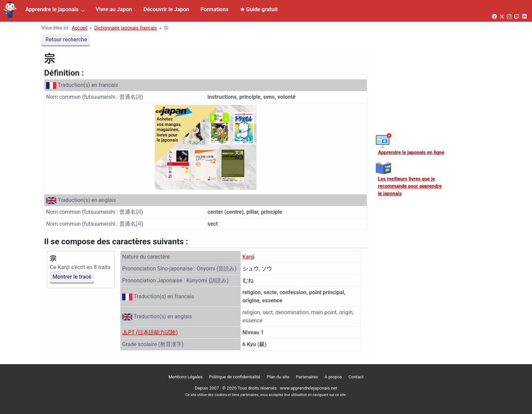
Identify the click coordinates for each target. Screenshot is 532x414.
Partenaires (307, 377)
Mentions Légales (185, 377)
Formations (215, 9)
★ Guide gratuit (259, 9)
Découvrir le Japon (166, 9)
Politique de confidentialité (235, 377)
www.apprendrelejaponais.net (309, 388)
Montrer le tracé (72, 277)
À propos (333, 377)
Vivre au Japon (114, 9)
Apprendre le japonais (52, 9)
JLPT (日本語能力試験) (150, 332)
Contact (356, 377)
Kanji (249, 257)
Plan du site (278, 377)
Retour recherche (66, 40)
